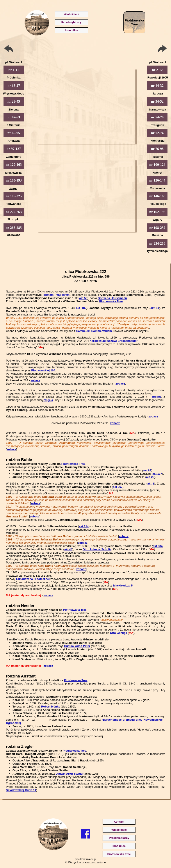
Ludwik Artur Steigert (70, 774)
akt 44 (68, 549)
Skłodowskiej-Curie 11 (21, 790)
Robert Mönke (51, 707)
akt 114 (84, 526)
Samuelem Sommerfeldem (94, 331)
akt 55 (83, 298)
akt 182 (81, 308)
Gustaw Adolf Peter (77, 646)
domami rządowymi (57, 295)
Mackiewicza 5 (123, 585)
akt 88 (147, 470)
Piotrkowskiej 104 (43, 370)
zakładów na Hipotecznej (33, 579)
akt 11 (155, 308)
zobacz (35, 380)
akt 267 (118, 487)
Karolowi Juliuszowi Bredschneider (114, 341)
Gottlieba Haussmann (112, 298)
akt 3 (151, 484)
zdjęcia (48, 400)
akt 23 (150, 477)
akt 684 (158, 546)
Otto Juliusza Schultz (97, 549)
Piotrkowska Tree (111, 301)
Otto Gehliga (119, 633)
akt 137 (157, 474)
